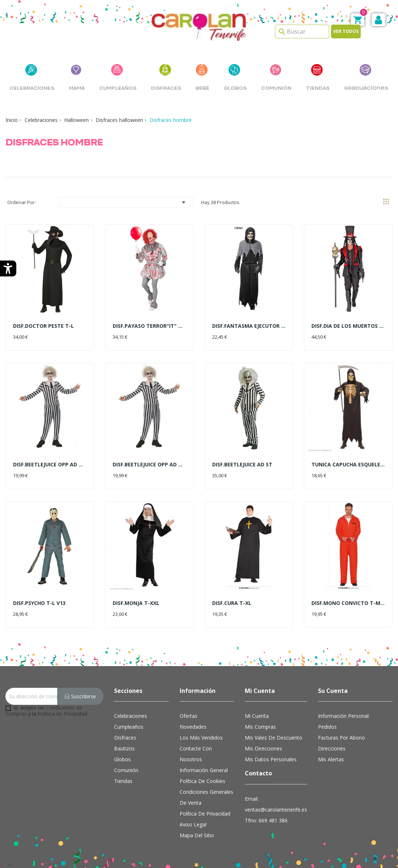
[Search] (302, 31)
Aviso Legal (193, 824)
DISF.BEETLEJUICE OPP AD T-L (149, 464)
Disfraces (125, 738)
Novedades (193, 727)
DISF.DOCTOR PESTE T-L (43, 326)
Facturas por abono (342, 738)
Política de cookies (202, 781)
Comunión (126, 770)
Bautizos (124, 748)
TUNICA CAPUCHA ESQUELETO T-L (348, 464)
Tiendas (123, 781)
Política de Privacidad (62, 714)
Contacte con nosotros (196, 754)
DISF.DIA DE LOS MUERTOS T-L (348, 326)
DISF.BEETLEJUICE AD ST (242, 464)
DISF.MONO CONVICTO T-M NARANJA (348, 603)
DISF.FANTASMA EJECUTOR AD (249, 326)
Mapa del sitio (197, 835)
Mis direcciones (263, 748)
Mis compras (260, 727)
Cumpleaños (129, 727)
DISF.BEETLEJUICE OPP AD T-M (50, 464)
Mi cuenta (257, 716)
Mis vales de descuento (274, 738)
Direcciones (332, 748)
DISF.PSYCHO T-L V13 (39, 603)
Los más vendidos (201, 738)
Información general (204, 770)
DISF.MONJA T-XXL (136, 603)
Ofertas (188, 716)
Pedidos (327, 727)
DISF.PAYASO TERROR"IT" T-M (149, 326)
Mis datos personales (271, 759)
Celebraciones (131, 716)
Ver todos (346, 31)
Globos (122, 759)
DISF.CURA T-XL (232, 603)
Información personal (343, 716)
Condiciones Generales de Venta (206, 797)
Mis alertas (331, 759)
